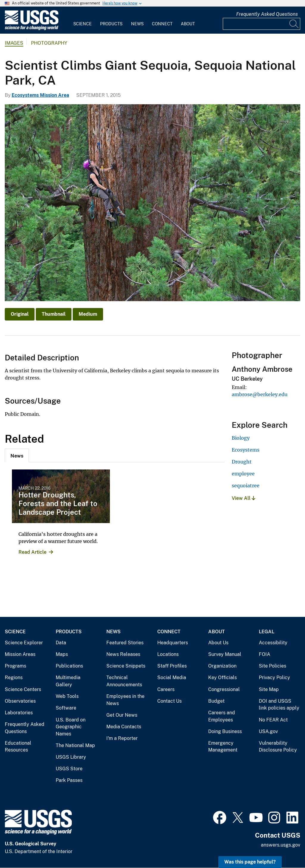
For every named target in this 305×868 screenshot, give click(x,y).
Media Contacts (124, 727)
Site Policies (273, 666)
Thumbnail (54, 314)
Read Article (32, 552)
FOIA (264, 654)
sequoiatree (246, 486)
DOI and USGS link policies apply (279, 705)
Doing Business (225, 731)
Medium (88, 314)
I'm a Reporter (122, 738)
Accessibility (273, 643)
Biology (241, 438)
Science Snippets (126, 666)
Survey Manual (225, 654)
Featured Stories (125, 643)
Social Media (172, 678)
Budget (216, 701)
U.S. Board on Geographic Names (71, 727)
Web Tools (67, 696)
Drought (242, 462)
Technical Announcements (124, 681)
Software (66, 708)
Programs (15, 666)
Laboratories (19, 713)
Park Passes (69, 780)
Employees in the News (125, 700)
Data (61, 643)
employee (243, 474)
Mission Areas (20, 654)
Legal (267, 632)
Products (111, 24)
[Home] (32, 29)
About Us (218, 643)
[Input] (262, 24)
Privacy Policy (274, 678)
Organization (222, 666)
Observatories (20, 701)
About (188, 24)
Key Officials (222, 678)
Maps (62, 654)
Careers (166, 689)
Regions (14, 678)
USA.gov (268, 731)
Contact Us (169, 701)
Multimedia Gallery (68, 681)
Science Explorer (24, 643)
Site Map (269, 689)
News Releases (123, 654)
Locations (168, 654)
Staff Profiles (172, 666)
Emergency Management (223, 747)
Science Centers (23, 689)
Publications (69, 666)
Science (83, 24)
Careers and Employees (222, 716)
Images (14, 43)
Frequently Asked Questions (267, 14)
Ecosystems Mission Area (40, 95)
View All (243, 498)
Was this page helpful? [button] (250, 862)
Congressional (224, 689)
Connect (162, 24)
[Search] (294, 24)
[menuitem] (83, 20)
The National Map (75, 745)
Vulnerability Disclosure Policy (278, 747)
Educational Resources (18, 747)
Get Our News (122, 715)
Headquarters (173, 643)
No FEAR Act (273, 720)
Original (20, 314)
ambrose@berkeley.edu (260, 394)
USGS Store (69, 769)
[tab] (17, 455)
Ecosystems (246, 450)
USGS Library (71, 757)
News (137, 24)
